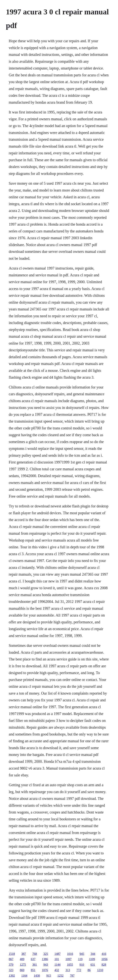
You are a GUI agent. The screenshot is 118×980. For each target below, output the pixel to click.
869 (22, 970)
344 (93, 954)
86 (89, 970)
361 (35, 965)
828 (104, 965)
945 (82, 954)
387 (24, 954)
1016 (70, 954)
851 (33, 970)
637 (33, 959)
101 (57, 959)
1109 (92, 959)
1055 (70, 965)
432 (57, 970)
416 (104, 954)
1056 (104, 959)
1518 (12, 954)
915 (49, 976)
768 (35, 954)
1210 (100, 970)
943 (46, 965)
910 (82, 965)
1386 (45, 959)
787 (72, 976)
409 (22, 959)
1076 (45, 970)
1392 (12, 976)
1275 (23, 965)
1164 (24, 976)
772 (79, 970)
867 (11, 959)
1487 (57, 954)
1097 (69, 959)
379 (11, 965)
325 (46, 954)
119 (80, 959)
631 (93, 965)
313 (68, 970)
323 (11, 970)
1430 (37, 976)
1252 (60, 976)
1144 (57, 965)
